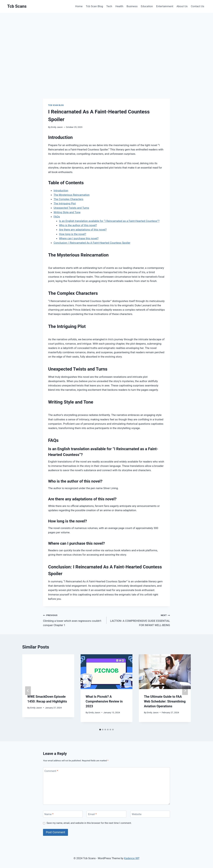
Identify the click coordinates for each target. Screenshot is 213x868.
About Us (182, 6)
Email (92, 814)
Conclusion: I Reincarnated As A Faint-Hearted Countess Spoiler (92, 243)
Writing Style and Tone (67, 212)
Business (132, 6)
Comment (51, 771)
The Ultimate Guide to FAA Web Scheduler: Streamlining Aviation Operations (165, 701)
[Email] (106, 814)
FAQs (57, 217)
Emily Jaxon (57, 127)
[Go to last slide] (28, 691)
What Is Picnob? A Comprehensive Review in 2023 (104, 701)
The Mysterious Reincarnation (72, 195)
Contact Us (197, 6)
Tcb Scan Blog (94, 6)
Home (79, 6)
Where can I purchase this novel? (79, 238)
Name (49, 814)
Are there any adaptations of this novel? (83, 230)
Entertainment (165, 6)
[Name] (63, 814)
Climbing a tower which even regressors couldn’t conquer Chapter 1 (73, 620)
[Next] (185, 691)
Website (137, 814)
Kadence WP (132, 858)
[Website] (150, 814)
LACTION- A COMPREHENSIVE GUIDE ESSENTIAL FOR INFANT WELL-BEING (140, 620)
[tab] (100, 730)
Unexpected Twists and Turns (71, 208)
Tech (109, 6)
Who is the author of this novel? (78, 225)
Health (119, 6)
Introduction (61, 190)
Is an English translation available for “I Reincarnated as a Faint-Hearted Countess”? (109, 221)
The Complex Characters (68, 199)
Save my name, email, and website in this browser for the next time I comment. (89, 823)
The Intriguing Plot (65, 203)
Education (147, 6)
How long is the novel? (73, 234)
